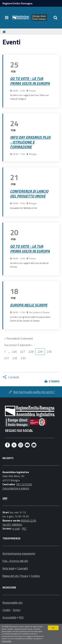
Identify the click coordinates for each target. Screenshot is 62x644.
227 (23, 352)
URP (5, 498)
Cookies (35, 576)
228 (31, 352)
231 (7, 358)
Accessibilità (9, 617)
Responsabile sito (12, 602)
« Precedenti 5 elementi (19, 338)
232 (15, 358)
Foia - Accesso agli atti (15, 561)
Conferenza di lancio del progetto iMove (29, 194)
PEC (24, 528)
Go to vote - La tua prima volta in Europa (30, 81)
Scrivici (17, 610)
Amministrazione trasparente (19, 553)
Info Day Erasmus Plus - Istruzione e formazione (30, 142)
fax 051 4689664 (12, 524)
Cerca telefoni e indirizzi (16, 488)
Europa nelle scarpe (29, 305)
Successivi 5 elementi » (18, 345)
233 (23, 358)
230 (49, 352)
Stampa (54, 381)
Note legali (8, 568)
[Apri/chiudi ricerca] (55, 18)
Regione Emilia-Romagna (17, 3)
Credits (6, 610)
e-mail (16, 528)
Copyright (22, 568)
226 (14, 352)
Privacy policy (7, 641)
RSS (21, 617)
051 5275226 (24, 484)
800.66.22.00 (29, 520)
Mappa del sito (11, 576)
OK (53, 628)
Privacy (24, 576)
